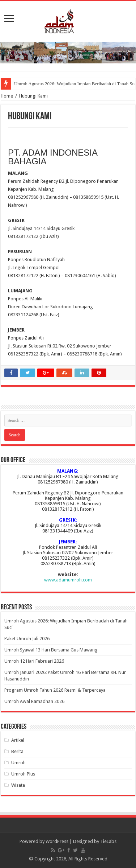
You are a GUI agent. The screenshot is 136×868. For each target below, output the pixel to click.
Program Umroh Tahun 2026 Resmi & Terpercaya (55, 690)
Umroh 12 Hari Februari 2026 (34, 661)
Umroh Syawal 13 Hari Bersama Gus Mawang (51, 650)
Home (7, 96)
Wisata (18, 785)
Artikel (18, 740)
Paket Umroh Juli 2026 (27, 639)
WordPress (57, 841)
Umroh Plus (23, 774)
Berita (17, 751)
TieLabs (108, 841)
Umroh (18, 763)
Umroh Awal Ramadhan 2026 (34, 701)
